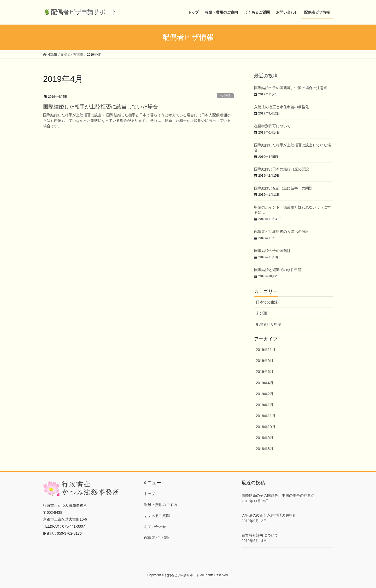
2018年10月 (266, 427)
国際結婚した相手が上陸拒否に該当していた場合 (101, 107)
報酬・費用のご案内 (161, 505)
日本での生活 (267, 302)
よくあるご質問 (157, 516)
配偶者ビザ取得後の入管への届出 (281, 232)
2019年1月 (265, 405)
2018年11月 (266, 416)
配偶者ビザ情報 (157, 538)
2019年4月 (265, 383)
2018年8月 (265, 449)
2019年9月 (265, 361)
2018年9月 (265, 438)
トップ (150, 494)
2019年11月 (266, 350)
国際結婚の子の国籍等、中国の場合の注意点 (291, 88)
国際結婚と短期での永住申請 (278, 270)
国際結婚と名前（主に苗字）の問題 (283, 188)
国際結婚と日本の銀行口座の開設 (281, 169)
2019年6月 (265, 372)
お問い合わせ (155, 527)
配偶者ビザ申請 (269, 324)
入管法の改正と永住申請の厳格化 (281, 107)
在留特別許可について (272, 126)
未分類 (225, 96)
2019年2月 (265, 394)
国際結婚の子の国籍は (272, 251)
